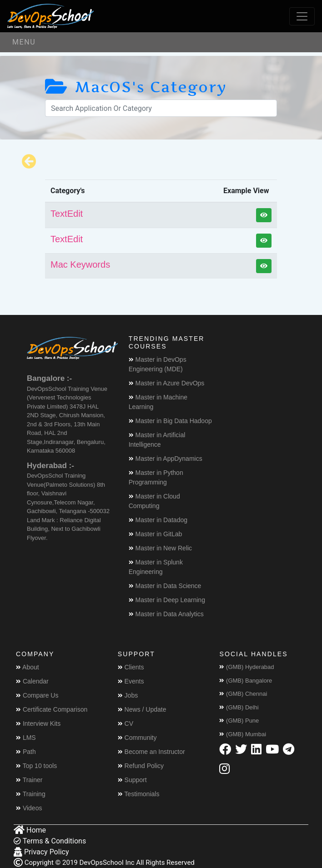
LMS (26, 738)
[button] (264, 215)
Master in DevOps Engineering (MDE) (158, 364)
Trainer (29, 780)
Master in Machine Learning (158, 402)
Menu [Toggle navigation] (24, 42)
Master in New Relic (160, 548)
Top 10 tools (36, 766)
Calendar (32, 681)
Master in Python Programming (156, 477)
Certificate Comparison (52, 709)
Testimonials (139, 794)
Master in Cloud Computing (154, 501)
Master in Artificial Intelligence (157, 440)
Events (131, 681)
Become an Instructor (151, 752)
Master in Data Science (165, 586)
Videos (29, 808)
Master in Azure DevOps (167, 383)
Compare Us (37, 695)
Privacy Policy (41, 852)
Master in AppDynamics (166, 459)
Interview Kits (38, 723)
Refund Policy (141, 766)
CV (126, 723)
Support (132, 780)
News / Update (142, 709)
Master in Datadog (158, 520)
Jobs (128, 695)
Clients (131, 667)
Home (30, 830)
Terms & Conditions (50, 841)
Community (137, 738)
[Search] (161, 108)
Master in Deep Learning (167, 600)
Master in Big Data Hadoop (170, 421)
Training (31, 794)
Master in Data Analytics (166, 614)
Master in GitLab (156, 534)
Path (26, 752)
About (28, 667)
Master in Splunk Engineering (156, 567)
